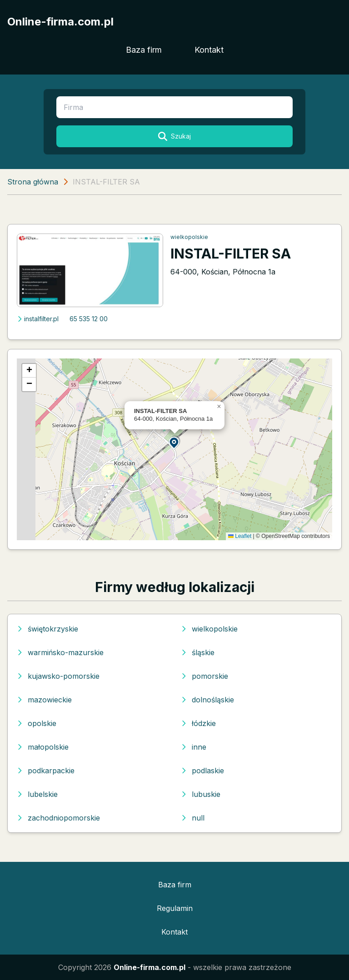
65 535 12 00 (89, 319)
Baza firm (144, 50)
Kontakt (209, 50)
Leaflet (240, 536)
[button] (174, 442)
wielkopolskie (189, 237)
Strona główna (33, 182)
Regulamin (175, 908)
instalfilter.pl (38, 319)
